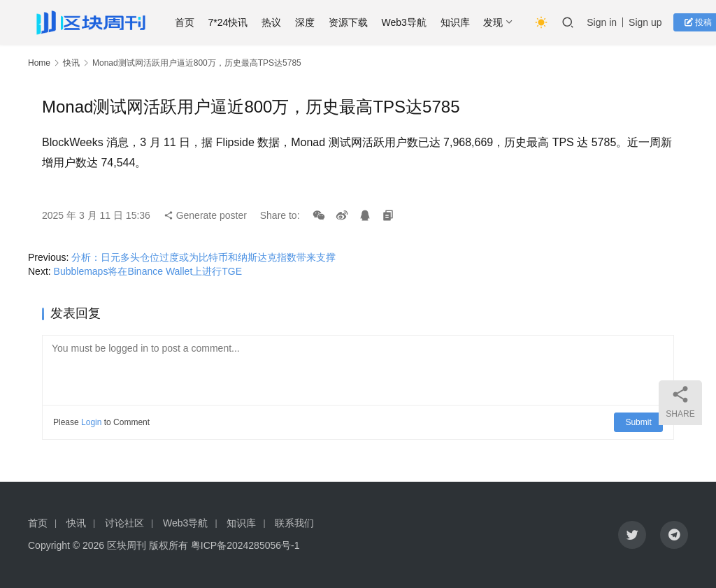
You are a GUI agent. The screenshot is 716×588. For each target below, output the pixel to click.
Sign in (606, 22)
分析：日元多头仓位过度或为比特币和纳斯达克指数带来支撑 (203, 257)
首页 (188, 22)
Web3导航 (408, 22)
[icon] (632, 535)
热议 (275, 22)
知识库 (459, 22)
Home (39, 63)
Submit (639, 422)
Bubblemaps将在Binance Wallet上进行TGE (148, 271)
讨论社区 (124, 523)
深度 (309, 22)
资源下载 (352, 22)
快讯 (71, 63)
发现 (497, 22)
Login (91, 422)
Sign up (649, 22)
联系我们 (294, 523)
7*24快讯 (232, 22)
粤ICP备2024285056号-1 (245, 545)
